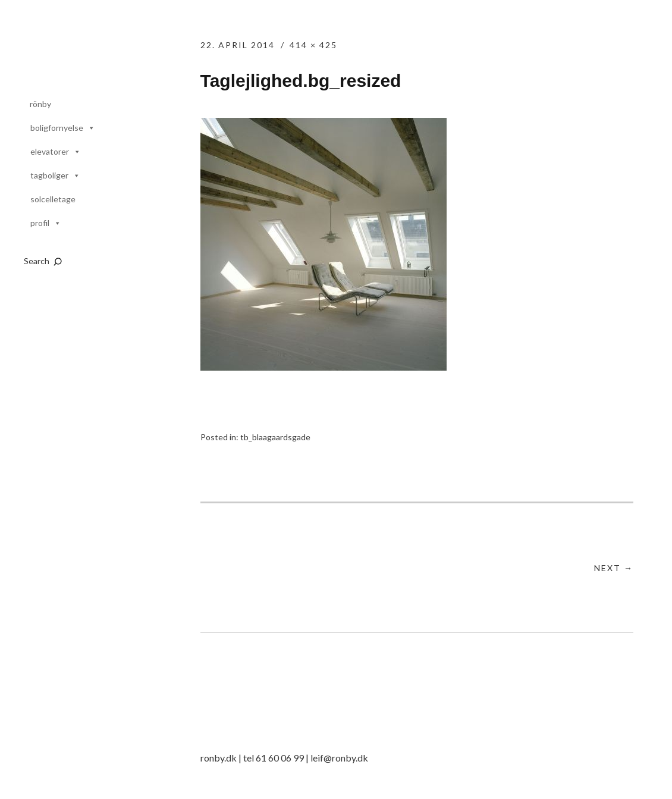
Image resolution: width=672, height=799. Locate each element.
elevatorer (50, 151)
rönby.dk (93, 55)
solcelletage (53, 199)
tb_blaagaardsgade (275, 437)
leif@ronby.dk (339, 758)
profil (40, 223)
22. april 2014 (238, 45)
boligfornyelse (57, 128)
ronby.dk (219, 758)
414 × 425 (313, 45)
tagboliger (49, 175)
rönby (40, 104)
